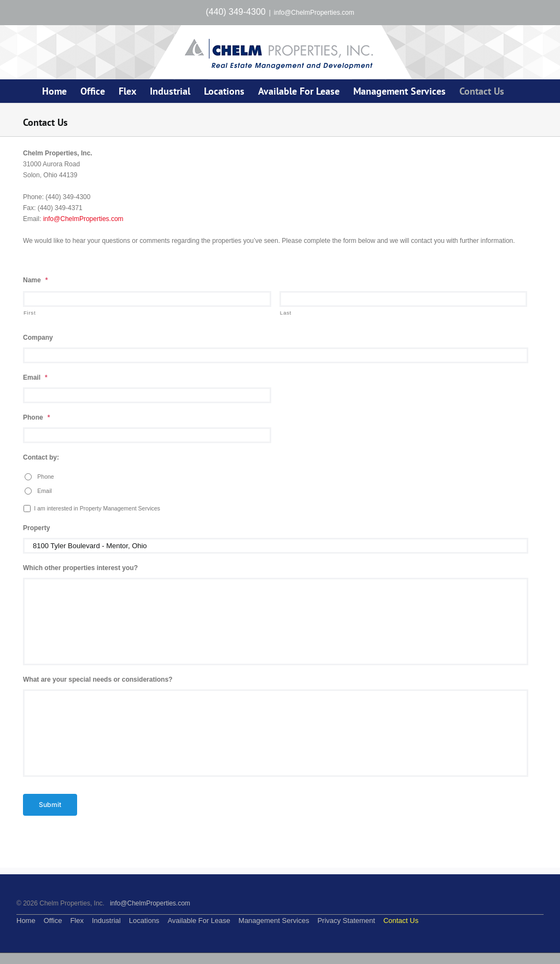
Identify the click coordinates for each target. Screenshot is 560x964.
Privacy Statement (346, 921)
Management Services (274, 921)
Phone (36, 417)
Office (53, 921)
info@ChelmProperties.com (314, 13)
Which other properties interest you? (80, 568)
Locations (144, 921)
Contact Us (401, 921)
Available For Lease (199, 921)
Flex (77, 921)
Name (35, 280)
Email (35, 378)
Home (26, 921)
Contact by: (41, 457)
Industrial (106, 921)
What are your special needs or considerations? (98, 680)
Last (286, 313)
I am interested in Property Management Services (97, 508)
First (30, 313)
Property (36, 528)
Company (38, 338)
